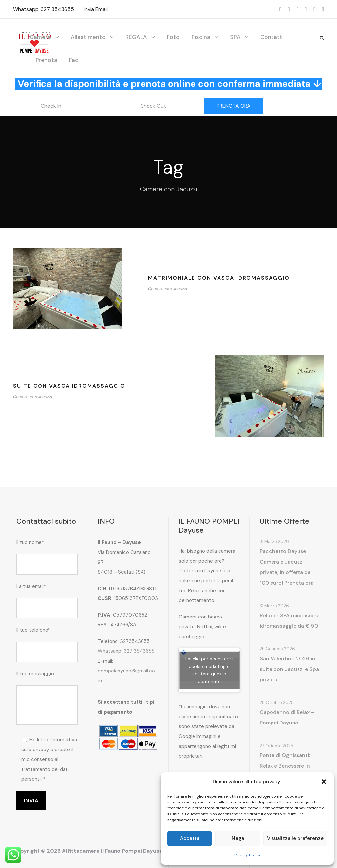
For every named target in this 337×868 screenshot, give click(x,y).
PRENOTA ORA (234, 106)
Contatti (272, 37)
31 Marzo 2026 (274, 542)
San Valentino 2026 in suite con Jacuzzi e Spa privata (289, 669)
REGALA (136, 37)
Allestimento (88, 37)
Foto (173, 37)
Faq (74, 60)
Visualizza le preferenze (295, 838)
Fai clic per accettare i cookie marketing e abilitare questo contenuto (209, 670)
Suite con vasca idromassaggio (69, 386)
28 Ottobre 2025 (277, 703)
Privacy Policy (247, 855)
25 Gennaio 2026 (277, 649)
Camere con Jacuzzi (168, 289)
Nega (238, 838)
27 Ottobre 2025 (276, 746)
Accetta (190, 838)
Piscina (201, 37)
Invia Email (96, 9)
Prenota (46, 60)
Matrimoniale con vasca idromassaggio (219, 278)
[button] (324, 782)
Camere (40, 37)
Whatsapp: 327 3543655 (44, 9)
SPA (235, 37)
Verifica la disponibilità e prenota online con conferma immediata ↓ (170, 84)
